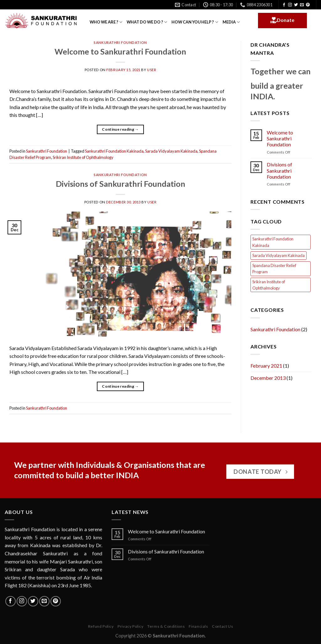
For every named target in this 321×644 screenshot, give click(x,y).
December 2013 (268, 378)
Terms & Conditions (166, 626)
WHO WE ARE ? (106, 22)
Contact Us (222, 626)
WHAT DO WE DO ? (147, 22)
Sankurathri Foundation (120, 42)
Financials (198, 626)
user (152, 70)
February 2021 (266, 366)
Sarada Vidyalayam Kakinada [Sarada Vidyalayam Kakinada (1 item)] (279, 255)
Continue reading (120, 129)
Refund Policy (101, 626)
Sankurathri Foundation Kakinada (114, 151)
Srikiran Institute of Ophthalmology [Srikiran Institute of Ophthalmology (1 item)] (269, 285)
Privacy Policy (131, 626)
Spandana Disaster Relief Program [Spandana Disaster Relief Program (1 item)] (274, 269)
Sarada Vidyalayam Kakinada (171, 151)
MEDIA (231, 22)
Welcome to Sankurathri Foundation (120, 51)
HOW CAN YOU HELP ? (195, 22)
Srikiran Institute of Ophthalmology (83, 157)
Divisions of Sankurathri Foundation (121, 184)
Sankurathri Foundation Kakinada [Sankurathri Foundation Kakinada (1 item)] (273, 242)
